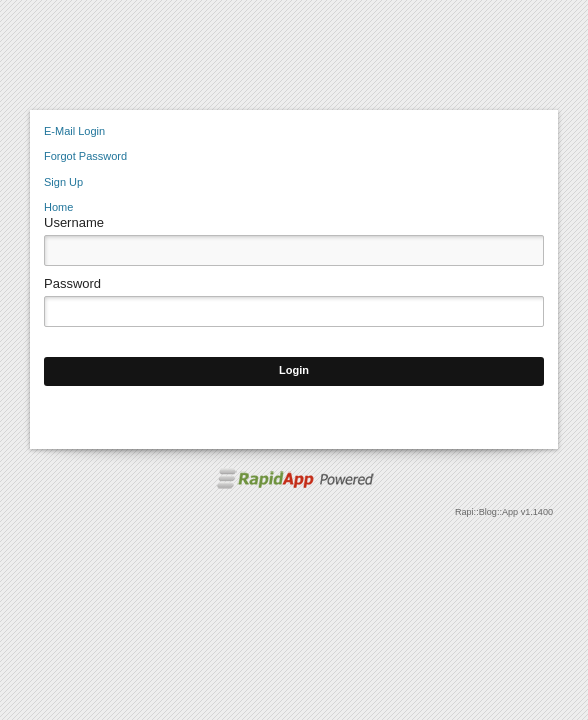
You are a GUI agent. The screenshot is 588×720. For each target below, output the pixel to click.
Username (74, 222)
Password (72, 283)
